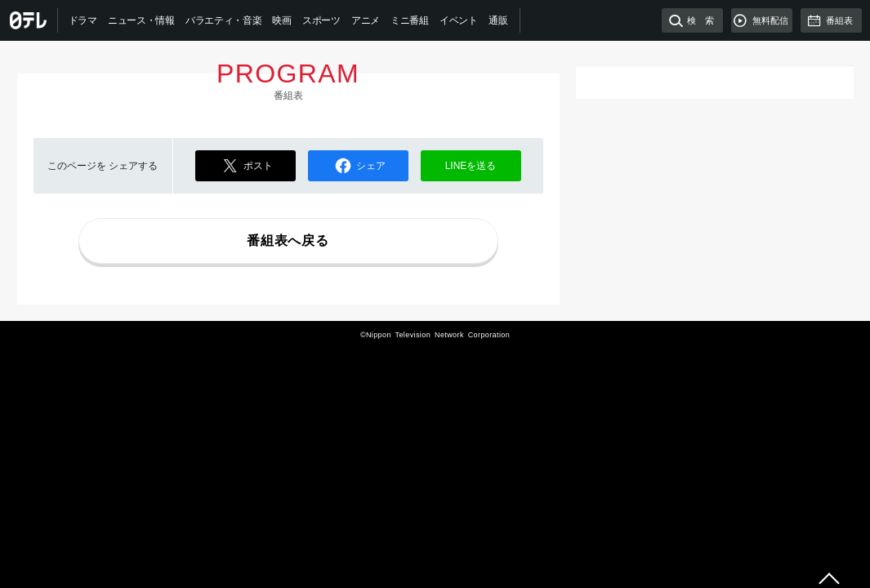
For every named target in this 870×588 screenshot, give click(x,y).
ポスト (245, 166)
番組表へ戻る (288, 241)
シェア (358, 166)
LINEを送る (471, 166)
